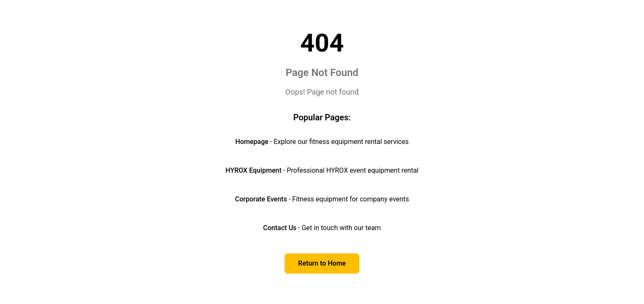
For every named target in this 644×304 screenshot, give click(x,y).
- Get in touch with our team (322, 228)
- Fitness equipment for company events (322, 199)
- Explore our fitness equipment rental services (322, 142)
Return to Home (322, 263)
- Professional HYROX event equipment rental (322, 170)
